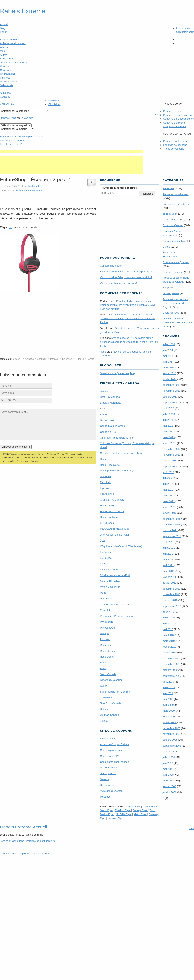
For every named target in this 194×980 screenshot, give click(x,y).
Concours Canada (173, 219)
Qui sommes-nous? (111, 266)
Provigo (104, 633)
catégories (7, 104)
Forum (5, 32)
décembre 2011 (171, 519)
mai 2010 (168, 629)
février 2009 (169, 717)
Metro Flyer (140, 814)
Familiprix (105, 482)
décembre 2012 (171, 449)
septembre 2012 (172, 466)
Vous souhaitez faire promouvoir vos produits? (126, 277)
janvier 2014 (170, 379)
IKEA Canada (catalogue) (114, 529)
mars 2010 (169, 641)
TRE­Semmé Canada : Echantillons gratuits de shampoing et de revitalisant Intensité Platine (127, 318)
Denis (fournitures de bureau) (116, 471)
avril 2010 (168, 635)
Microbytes (106, 599)
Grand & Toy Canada (112, 500)
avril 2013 (168, 431)
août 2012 (168, 472)
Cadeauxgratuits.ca (111, 750)
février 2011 (169, 577)
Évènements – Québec (176, 262)
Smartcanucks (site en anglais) (117, 373)
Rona (103, 663)
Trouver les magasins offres (118, 188)
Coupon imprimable (174, 241)
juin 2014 (168, 350)
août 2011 (168, 542)
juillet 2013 (169, 414)
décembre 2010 (171, 589)
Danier (104, 459)
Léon (103, 564)
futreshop (67, 359)
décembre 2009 (171, 658)
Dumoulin (105, 476)
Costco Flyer (150, 806)
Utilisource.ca (108, 785)
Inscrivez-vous (184, 28)
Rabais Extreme (23, 11)
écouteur (42, 359)
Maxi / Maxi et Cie (110, 587)
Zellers (104, 721)
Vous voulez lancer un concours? (119, 283)
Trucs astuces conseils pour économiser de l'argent (175, 303)
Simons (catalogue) (111, 680)
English (159, 114)
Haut (191, 828)
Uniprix (104, 709)
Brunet (104, 414)
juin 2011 (168, 554)
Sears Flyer (106, 810)
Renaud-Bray (107, 651)
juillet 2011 (169, 548)
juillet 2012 (169, 478)
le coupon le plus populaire (22, 137)
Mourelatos (106, 610)
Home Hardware (109, 517)
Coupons (5, 66)
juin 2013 (168, 420)
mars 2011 (169, 571)
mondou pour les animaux (115, 604)
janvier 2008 (170, 792)
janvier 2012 (170, 513)
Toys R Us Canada (111, 703)
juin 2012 (168, 484)
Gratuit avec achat (173, 272)
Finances (5, 78)
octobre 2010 (170, 600)
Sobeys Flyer (140, 810)
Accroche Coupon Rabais (114, 744)
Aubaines (5, 93)
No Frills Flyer (124, 814)
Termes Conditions (12, 841)
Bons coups (7, 59)
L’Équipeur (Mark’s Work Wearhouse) (121, 546)
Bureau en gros (109, 420)
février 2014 (169, 373)
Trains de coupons (173, 149)
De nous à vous (109, 768)
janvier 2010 (170, 653)
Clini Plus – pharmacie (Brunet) (118, 438)
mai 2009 (168, 699)
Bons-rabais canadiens (176, 204)
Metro (103, 593)
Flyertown (105, 488)
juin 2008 (168, 763)
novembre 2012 (171, 455)
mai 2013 (168, 426)
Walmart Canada (109, 715)
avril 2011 (168, 565)
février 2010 (169, 647)
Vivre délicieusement (112, 791)
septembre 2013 (172, 402)
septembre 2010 (172, 606)
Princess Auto (108, 628)
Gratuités (54, 101)
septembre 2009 (172, 676)
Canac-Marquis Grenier (113, 426)
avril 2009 (168, 705)
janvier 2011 (170, 583)
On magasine (8, 74)
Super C (105, 686)
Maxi (3, 51)
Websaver (106, 797)
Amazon (105, 391)
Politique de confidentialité (41, 841)
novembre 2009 (171, 664)
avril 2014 (168, 362)
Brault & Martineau (111, 403)
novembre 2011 (171, 525)
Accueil (4, 24)
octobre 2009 (170, 670)
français (54, 359)
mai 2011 (168, 560)
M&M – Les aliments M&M (115, 575)
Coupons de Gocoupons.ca (179, 119)
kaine (103, 352)
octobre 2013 (170, 397)
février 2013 (169, 443)
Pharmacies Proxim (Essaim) (116, 616)
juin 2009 (168, 693)
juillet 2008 (169, 757)
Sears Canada (108, 674)
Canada (30, 359)
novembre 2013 (171, 391)
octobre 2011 (170, 530)
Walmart (5, 47)
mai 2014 (168, 356)
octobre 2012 (170, 461)
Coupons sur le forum (175, 141)
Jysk (102, 540)
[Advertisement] (71, 151)
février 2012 (169, 507)
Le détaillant (8, 118)
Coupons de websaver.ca (177, 115)
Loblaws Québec (109, 569)
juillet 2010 (169, 618)
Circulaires (54, 104)
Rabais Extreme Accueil (24, 827)
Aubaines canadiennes (29, 190)
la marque (27, 118)
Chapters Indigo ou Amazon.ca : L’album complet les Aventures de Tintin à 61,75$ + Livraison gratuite (129, 305)
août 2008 (168, 752)
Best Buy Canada (110, 397)
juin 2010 (168, 623)
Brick (103, 409)
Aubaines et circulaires (13, 43)
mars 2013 (169, 437)
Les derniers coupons (12, 140)
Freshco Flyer (123, 810)
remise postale (171, 293)
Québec (80, 359)
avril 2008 (168, 775)
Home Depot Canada (112, 511)
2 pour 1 (17, 359)
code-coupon (170, 214)
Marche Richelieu (110, 581)
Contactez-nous (185, 32)
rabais (91, 359)
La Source (106, 552)
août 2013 (168, 408)
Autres (4, 55)
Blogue (4, 28)
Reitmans (105, 645)
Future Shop (107, 494)
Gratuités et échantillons (14, 62)
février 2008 (169, 786)
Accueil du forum (10, 40)
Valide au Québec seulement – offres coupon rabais (178, 323)
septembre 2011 (172, 536)
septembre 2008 (172, 746)
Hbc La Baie (107, 506)
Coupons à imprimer (175, 126)
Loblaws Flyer (116, 818)
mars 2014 (169, 367)
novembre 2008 (171, 734)
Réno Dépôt (107, 657)
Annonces (168, 188)
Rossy (103, 668)
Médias (46, 854)
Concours (5, 70)
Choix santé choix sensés (114, 762)
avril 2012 (168, 496)
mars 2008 (169, 780)
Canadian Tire (108, 432)
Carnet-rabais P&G (111, 756)
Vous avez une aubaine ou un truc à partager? (126, 271)
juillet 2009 (169, 687)
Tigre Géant (107, 698)
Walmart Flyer (133, 806)
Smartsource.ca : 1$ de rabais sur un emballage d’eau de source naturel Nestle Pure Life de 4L (129, 342)
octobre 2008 (170, 740)
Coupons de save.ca (175, 111)
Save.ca (105, 779)
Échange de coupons (175, 145)
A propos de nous (30, 854)
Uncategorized (171, 313)
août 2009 (168, 682)
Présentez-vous (9, 81)
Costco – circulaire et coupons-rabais (121, 453)
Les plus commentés (12, 144)
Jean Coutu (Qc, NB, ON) (114, 535)
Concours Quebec (173, 225)
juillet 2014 (169, 344)
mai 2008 (168, 769)
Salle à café (7, 85)
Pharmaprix (106, 622)
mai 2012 (168, 490)
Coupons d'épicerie (174, 123)
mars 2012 (169, 501)
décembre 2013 (171, 385)
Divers (166, 247)
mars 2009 (169, 711)
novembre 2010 (171, 594)
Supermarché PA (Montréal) (116, 692)
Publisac (105, 639)
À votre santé (107, 739)
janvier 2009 (170, 722)
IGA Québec (107, 523)
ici (10, 227)
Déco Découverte (110, 465)
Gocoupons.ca (108, 773)
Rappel (167, 288)
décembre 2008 (171, 728)
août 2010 (168, 612)
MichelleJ (34, 186)
